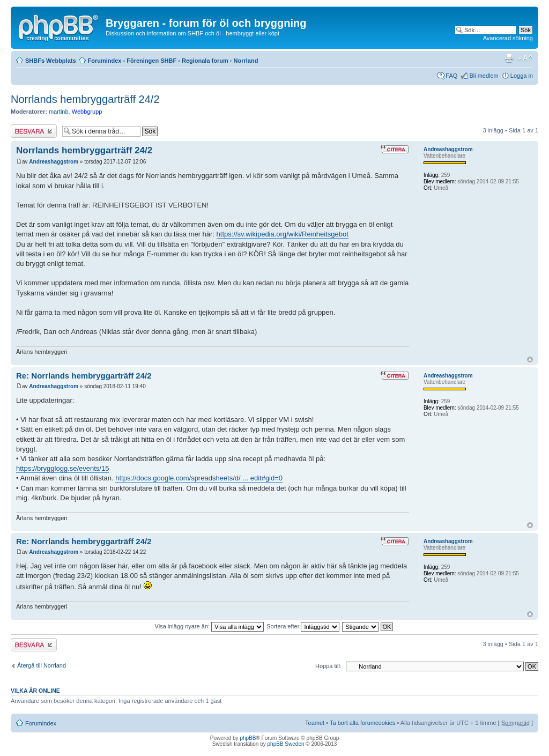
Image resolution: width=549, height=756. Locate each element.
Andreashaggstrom (54, 162)
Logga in (522, 76)
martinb (59, 112)
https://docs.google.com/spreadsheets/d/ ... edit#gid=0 (199, 478)
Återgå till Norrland (42, 665)
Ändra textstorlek (525, 58)
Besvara (34, 131)
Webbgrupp (87, 112)
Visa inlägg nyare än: (210, 626)
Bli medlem (484, 76)
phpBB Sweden (286, 744)
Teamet (315, 723)
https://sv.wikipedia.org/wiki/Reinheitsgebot (283, 234)
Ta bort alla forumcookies (362, 723)
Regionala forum (205, 61)
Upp (530, 360)
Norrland (246, 61)
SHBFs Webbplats (51, 61)
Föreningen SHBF (151, 61)
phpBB (248, 738)
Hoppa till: (328, 666)
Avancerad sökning (508, 38)
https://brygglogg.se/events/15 (62, 468)
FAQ (451, 76)
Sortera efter (303, 626)
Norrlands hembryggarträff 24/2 (85, 99)
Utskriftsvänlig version (509, 58)
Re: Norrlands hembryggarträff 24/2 (84, 376)
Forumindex (105, 61)
